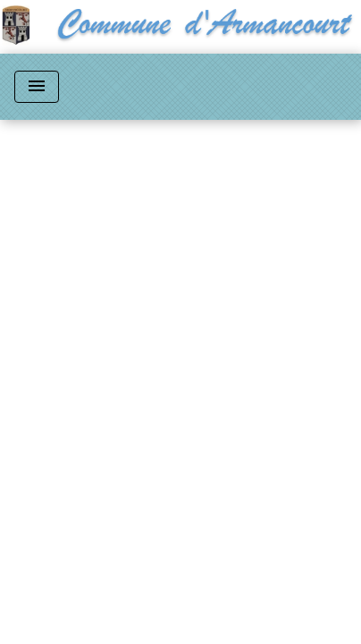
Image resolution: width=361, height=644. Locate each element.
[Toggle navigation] (37, 87)
